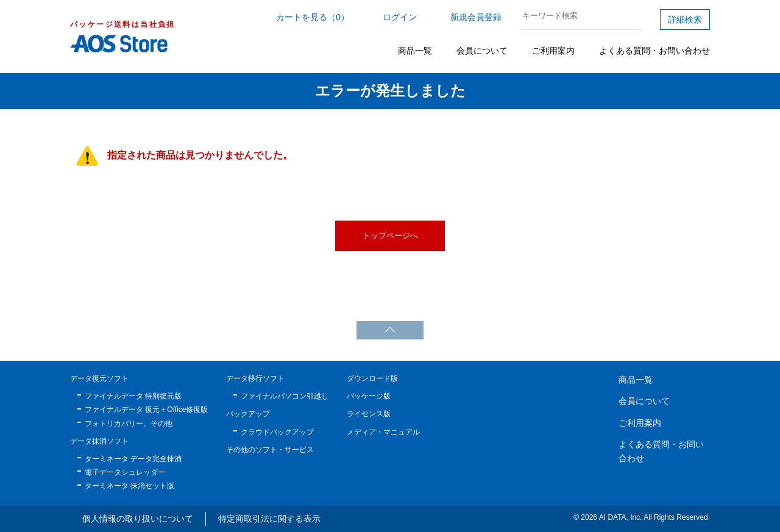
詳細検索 (685, 20)
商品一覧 (415, 51)
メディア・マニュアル (383, 432)
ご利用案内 (553, 51)
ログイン (400, 17)
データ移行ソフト (255, 378)
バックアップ (248, 414)
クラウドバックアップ (277, 432)
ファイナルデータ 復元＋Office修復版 (146, 410)
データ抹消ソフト (99, 441)
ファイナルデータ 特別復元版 (133, 396)
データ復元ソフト (99, 378)
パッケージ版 (369, 396)
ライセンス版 (369, 414)
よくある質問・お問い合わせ (654, 51)
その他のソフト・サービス (270, 450)
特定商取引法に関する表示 (269, 519)
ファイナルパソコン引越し (285, 396)
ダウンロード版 (372, 378)
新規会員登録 (476, 17)
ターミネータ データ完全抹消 (133, 459)
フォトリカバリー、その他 (129, 424)
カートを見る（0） (313, 17)
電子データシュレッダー (125, 472)
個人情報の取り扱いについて (138, 519)
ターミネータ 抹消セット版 (129, 486)
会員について (482, 51)
